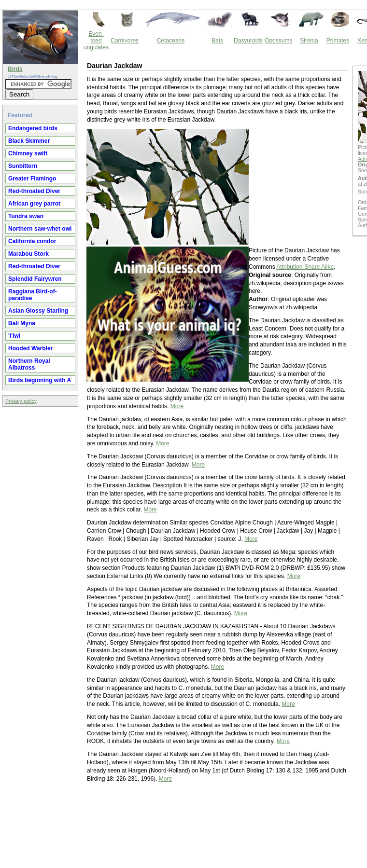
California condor (32, 241)
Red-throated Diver (34, 191)
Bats (217, 41)
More (177, 406)
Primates (338, 41)
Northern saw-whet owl (40, 229)
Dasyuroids (248, 41)
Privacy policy (21, 401)
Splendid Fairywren (35, 279)
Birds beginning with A (40, 380)
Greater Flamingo (32, 179)
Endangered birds (33, 128)
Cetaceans (171, 41)
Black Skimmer (29, 141)
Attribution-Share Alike (305, 267)
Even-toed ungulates (96, 41)
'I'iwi (14, 336)
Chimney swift (28, 153)
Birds (15, 69)
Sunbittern (23, 166)
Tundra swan (26, 216)
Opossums (278, 41)
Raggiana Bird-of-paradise (33, 295)
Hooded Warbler (30, 348)
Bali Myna (22, 323)
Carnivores (125, 41)
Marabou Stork (28, 254)
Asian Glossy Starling (38, 311)
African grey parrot (34, 204)
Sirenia (309, 41)
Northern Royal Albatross (29, 364)
